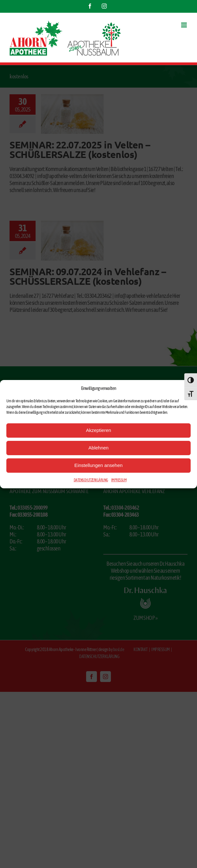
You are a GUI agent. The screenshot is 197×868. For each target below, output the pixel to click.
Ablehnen (98, 448)
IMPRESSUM (119, 480)
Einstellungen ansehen (98, 465)
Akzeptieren (98, 430)
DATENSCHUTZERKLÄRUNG (91, 480)
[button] (187, 388)
